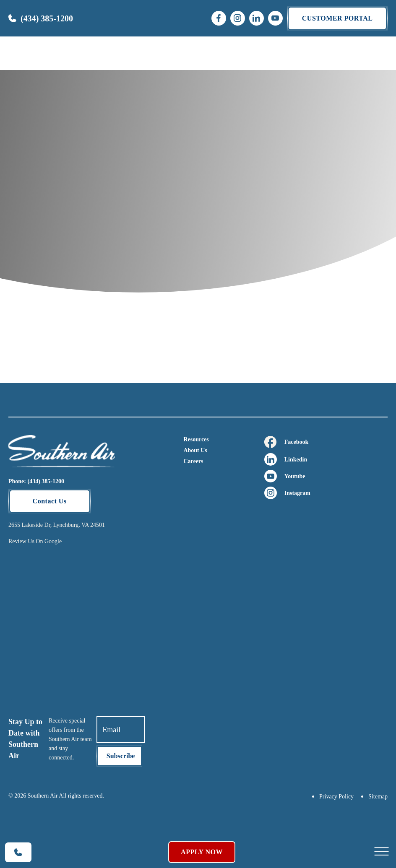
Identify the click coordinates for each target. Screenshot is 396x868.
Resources (196, 439)
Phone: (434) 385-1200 (36, 481)
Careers (193, 461)
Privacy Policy (336, 797)
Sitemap (378, 797)
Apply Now (202, 852)
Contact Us (50, 501)
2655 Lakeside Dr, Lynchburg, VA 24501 (57, 525)
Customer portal (337, 18)
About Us (195, 450)
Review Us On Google (35, 541)
